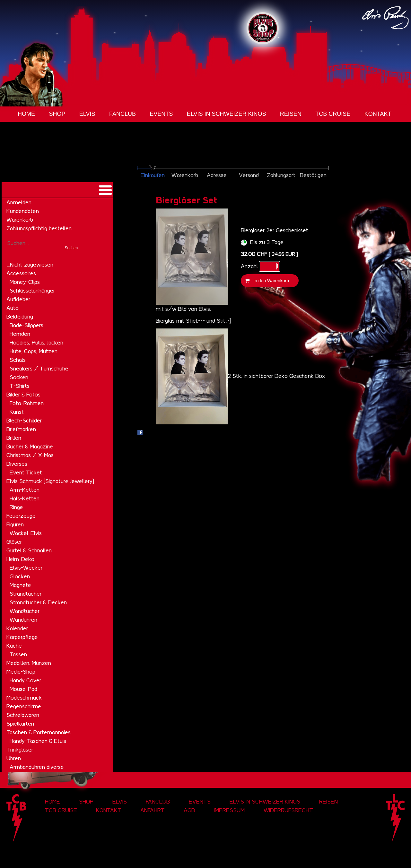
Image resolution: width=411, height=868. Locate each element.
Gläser (14, 542)
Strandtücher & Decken (38, 602)
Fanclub (122, 114)
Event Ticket (26, 472)
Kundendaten (23, 211)
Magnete (20, 585)
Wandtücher (25, 611)
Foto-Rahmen (27, 403)
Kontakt (378, 114)
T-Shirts (20, 386)
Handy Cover (25, 680)
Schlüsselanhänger (32, 291)
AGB (189, 810)
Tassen (18, 654)
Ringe (16, 507)
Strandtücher (26, 594)
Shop (57, 114)
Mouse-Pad (23, 689)
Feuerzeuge (21, 516)
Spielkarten (20, 724)
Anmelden (19, 202)
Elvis (87, 114)
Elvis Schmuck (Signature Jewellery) (50, 481)
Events (161, 114)
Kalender (17, 628)
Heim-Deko (20, 559)
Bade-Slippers (26, 325)
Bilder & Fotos (23, 395)
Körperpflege (22, 637)
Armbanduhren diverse (37, 767)
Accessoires (21, 273)
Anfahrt (153, 810)
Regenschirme (24, 706)
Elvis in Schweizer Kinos (227, 114)
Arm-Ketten (25, 490)
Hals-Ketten (25, 498)
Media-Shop (21, 672)
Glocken (20, 576)
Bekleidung (20, 317)
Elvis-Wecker (26, 568)
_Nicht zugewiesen (30, 265)
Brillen (14, 438)
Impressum (229, 810)
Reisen (291, 114)
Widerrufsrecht (288, 810)
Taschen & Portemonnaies (39, 732)
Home (26, 114)
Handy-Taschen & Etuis (38, 741)
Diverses (17, 464)
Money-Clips (25, 282)
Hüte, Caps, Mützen (34, 351)
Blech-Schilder (24, 421)
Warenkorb (20, 220)
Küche (14, 646)
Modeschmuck (24, 698)
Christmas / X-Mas (30, 455)
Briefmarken (21, 429)
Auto (13, 308)
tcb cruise (333, 114)
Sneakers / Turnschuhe (39, 369)
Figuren (15, 524)
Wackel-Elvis (26, 533)
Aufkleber (18, 299)
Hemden (20, 334)
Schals (18, 360)
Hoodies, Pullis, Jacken (36, 343)
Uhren (14, 758)
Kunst (17, 412)
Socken (19, 377)
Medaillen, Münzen (29, 663)
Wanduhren (23, 620)
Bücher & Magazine (30, 447)
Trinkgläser (20, 750)
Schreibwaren (23, 715)
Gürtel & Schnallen (29, 550)
